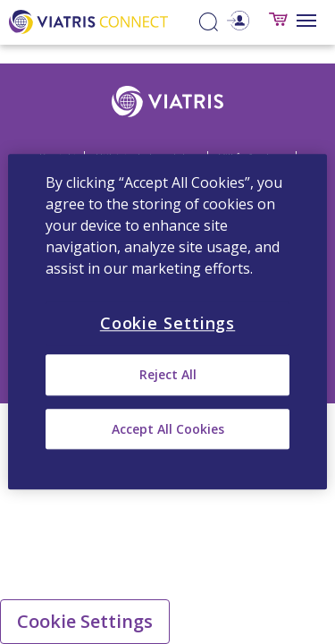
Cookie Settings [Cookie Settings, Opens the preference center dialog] (168, 323)
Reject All (168, 375)
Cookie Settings (85, 621)
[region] (167, 322)
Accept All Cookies (168, 429)
